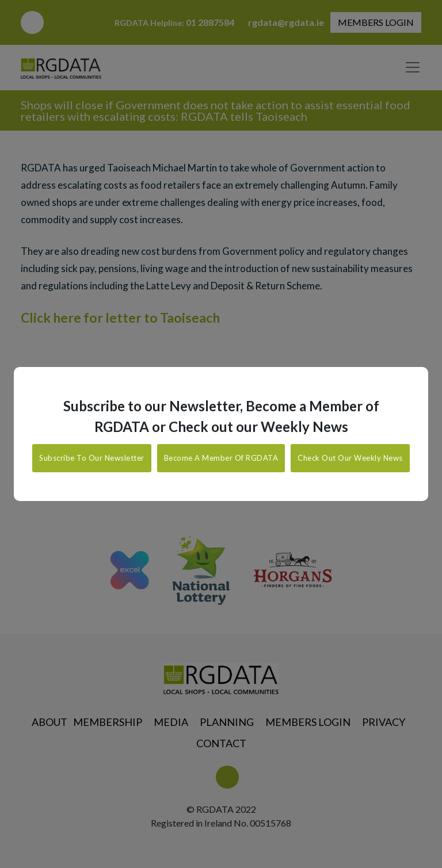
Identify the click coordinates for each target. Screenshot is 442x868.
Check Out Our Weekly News (350, 458)
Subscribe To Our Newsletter (92, 458)
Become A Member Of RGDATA (221, 458)
